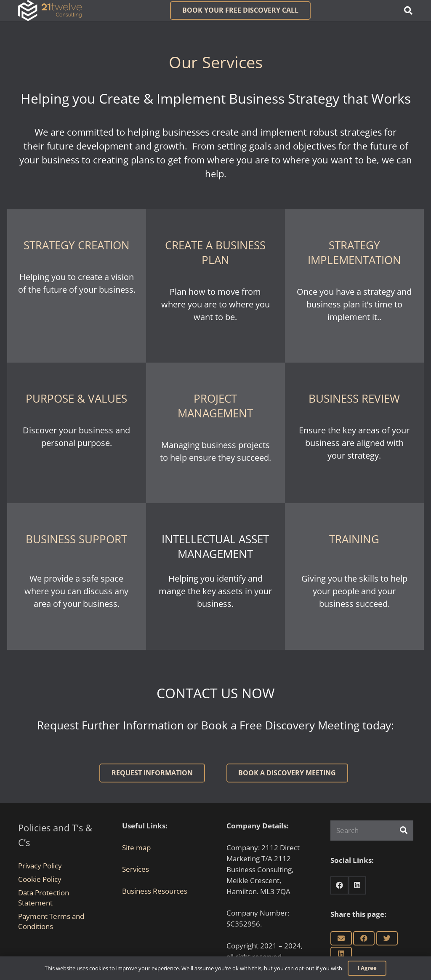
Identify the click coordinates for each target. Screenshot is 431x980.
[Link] (50, 11)
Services (136, 869)
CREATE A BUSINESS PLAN (215, 252)
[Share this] (364, 938)
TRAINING (354, 539)
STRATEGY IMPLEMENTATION (354, 252)
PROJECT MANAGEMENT (215, 406)
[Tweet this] (387, 938)
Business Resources (155, 891)
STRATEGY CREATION (77, 245)
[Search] (372, 830)
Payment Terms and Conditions (51, 921)
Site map (136, 848)
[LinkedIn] (358, 885)
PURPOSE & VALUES (76, 398)
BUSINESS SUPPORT (76, 539)
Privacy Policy (40, 866)
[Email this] (341, 938)
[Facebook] (339, 885)
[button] (408, 11)
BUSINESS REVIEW (354, 398)
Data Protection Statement (44, 898)
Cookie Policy (40, 879)
